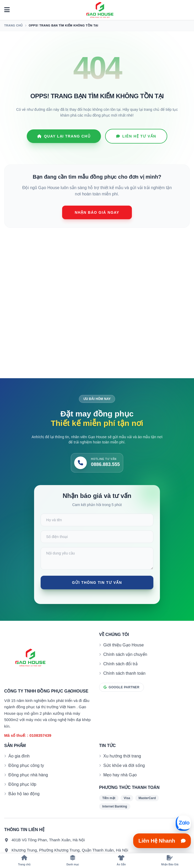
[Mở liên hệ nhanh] (183, 823)
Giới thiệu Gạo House (123, 645)
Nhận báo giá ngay (97, 212)
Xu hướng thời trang (122, 756)
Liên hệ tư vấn (136, 136)
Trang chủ (14, 25)
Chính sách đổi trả (120, 664)
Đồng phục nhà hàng (28, 775)
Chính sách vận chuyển (125, 654)
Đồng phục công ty (26, 765)
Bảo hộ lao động (24, 794)
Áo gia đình (19, 756)
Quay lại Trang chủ (64, 136)
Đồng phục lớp (22, 784)
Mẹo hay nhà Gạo (120, 775)
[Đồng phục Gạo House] (100, 10)
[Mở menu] (7, 10)
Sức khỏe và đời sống (124, 765)
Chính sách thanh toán (124, 673)
